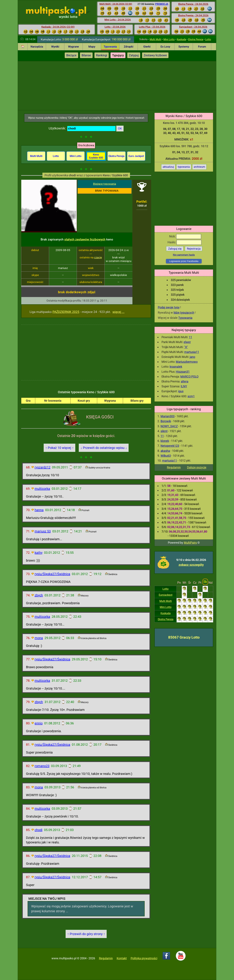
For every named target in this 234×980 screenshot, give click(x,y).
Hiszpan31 (183, 372)
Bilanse (86, 55)
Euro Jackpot (136, 156)
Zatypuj (134, 55)
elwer (187, 342)
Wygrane (73, 47)
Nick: (185, 236)
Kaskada (181, 39)
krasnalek (176, 367)
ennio (39, 723)
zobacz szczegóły (191, 565)
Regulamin (174, 467)
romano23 (42, 766)
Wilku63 (166, 456)
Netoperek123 (170, 446)
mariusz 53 (43, 531)
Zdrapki (129, 47)
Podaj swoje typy (169, 307)
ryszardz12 (42, 467)
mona (39, 638)
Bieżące (71, 55)
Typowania (110, 47)
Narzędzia (37, 47)
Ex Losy (165, 47)
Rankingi (102, 55)
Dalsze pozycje (197, 467)
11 (190, 337)
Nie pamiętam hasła (184, 255)
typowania (184, 167)
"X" (186, 347)
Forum (202, 47)
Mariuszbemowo (187, 362)
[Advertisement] (117, 86)
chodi (39, 830)
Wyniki (55, 47)
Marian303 (168, 416)
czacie (98, 257)
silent (164, 431)
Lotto (208, 39)
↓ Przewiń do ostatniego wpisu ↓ (104, 448)
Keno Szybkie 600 (96, 156)
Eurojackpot (166, 595)
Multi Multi (156, 39)
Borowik (166, 421)
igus (181, 391)
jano (192, 357)
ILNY (184, 386)
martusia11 (192, 352)
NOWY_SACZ (169, 426)
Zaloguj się (175, 249)
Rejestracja (194, 249)
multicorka (42, 489)
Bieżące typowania (105, 184)
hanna (39, 510)
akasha (165, 451)
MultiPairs (190, 543)
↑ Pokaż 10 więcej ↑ (59, 448)
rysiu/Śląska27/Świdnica (52, 574)
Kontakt (122, 958)
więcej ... (118, 312)
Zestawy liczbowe (155, 55)
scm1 (191, 396)
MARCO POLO (189, 377)
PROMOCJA (162, 4)
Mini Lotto (169, 39)
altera (185, 381)
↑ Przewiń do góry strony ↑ (86, 934)
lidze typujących (184, 313)
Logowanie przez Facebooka (184, 261)
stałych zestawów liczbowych (85, 239)
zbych (39, 595)
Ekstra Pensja (196, 39)
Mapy (92, 47)
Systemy (184, 47)
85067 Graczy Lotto (184, 637)
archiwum (199, 167)
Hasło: (185, 242)
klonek (165, 441)
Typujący (118, 55)
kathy (39, 553)
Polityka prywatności (144, 958)
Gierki (147, 47)
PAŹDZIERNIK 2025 (66, 312)
